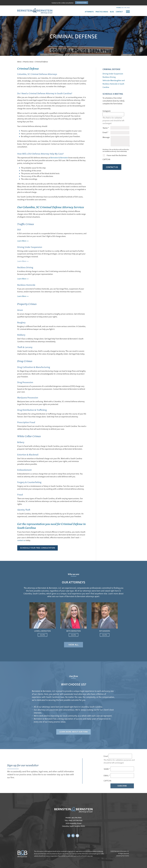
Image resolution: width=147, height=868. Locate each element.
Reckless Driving (109, 77)
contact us (21, 540)
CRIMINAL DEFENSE (111, 69)
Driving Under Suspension (113, 74)
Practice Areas (28, 62)
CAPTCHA (106, 159)
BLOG (112, 12)
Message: (106, 137)
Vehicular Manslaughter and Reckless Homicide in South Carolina (114, 84)
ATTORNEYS (89, 12)
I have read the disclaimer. (117, 155)
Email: (105, 132)
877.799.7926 (78, 820)
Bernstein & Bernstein (59, 157)
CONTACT (119, 12)
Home (19, 62)
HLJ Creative (126, 856)
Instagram (107, 111)
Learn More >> (23, 241)
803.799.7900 (126, 7)
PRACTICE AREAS (102, 12)
